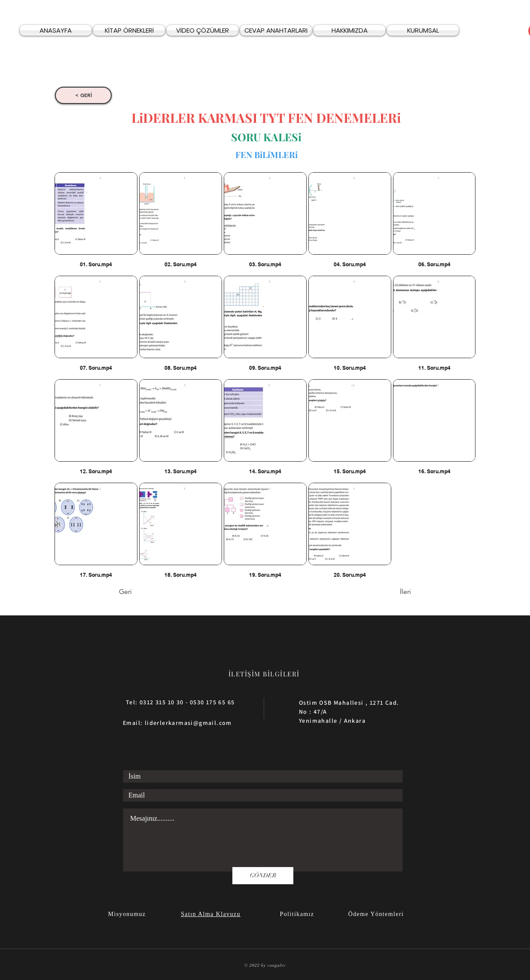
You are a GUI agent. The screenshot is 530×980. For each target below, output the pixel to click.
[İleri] (390, 592)
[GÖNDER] (263, 876)
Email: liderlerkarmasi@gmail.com (177, 723)
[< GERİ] (83, 95)
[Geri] (147, 592)
